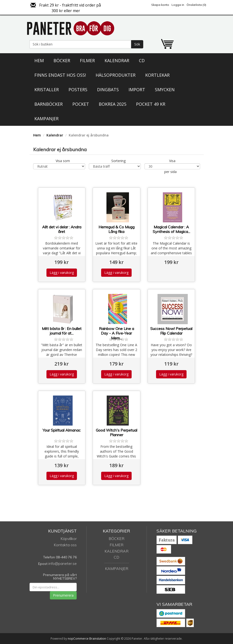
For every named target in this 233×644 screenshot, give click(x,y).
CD (142, 60)
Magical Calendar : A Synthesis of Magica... (171, 229)
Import (137, 90)
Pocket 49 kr (151, 104)
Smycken (165, 90)
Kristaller (47, 90)
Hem (39, 60)
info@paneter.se (63, 563)
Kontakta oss (65, 545)
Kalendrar (117, 60)
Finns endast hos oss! (60, 75)
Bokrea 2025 (113, 104)
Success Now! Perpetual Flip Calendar (171, 331)
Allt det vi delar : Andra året (62, 229)
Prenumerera (63, 595)
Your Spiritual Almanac (62, 430)
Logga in (178, 5)
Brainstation (98, 639)
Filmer (87, 60)
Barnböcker (49, 104)
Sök (137, 44)
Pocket (81, 104)
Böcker (62, 60)
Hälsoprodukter (116, 75)
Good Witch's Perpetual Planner (116, 433)
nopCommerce (78, 639)
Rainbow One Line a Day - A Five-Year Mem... (116, 333)
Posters (78, 90)
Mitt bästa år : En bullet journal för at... (62, 331)
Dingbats (108, 90)
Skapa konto (160, 5)
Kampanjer (46, 119)
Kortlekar (157, 75)
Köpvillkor (69, 539)
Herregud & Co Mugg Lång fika (116, 229)
